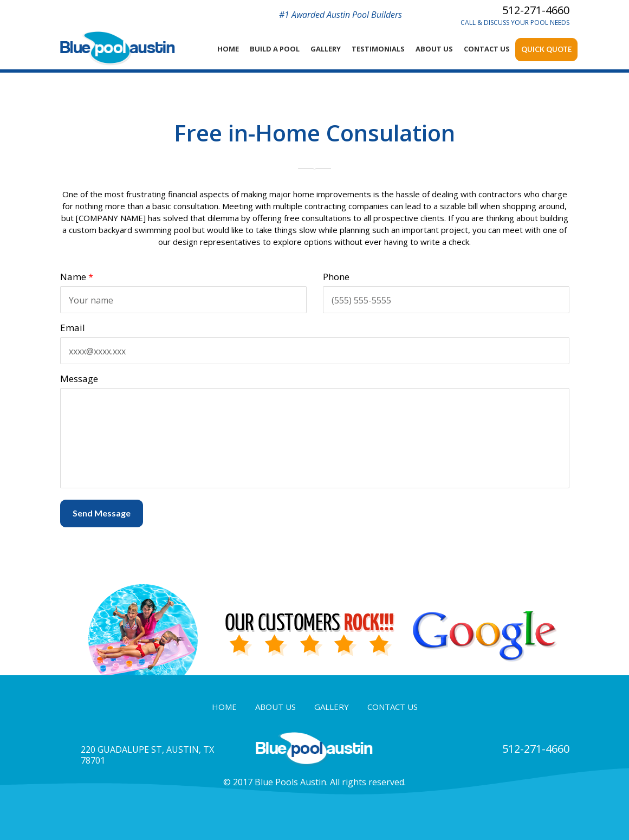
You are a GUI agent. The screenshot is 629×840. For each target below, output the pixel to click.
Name (77, 277)
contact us (393, 707)
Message (79, 379)
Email (73, 328)
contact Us (487, 49)
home (228, 49)
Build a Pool (275, 49)
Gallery (326, 49)
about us (275, 707)
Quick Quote (546, 49)
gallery (332, 707)
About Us (434, 49)
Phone (336, 277)
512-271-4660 (536, 10)
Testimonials (378, 49)
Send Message (102, 513)
